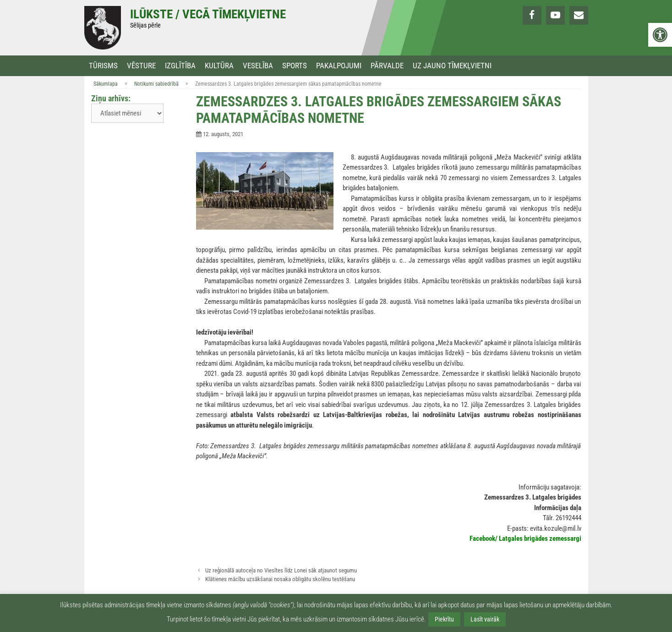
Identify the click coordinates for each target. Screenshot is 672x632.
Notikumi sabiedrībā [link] (156, 84)
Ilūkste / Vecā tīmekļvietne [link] (208, 14)
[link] (660, 35)
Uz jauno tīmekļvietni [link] (452, 66)
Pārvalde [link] (387, 66)
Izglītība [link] (180, 66)
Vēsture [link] (141, 66)
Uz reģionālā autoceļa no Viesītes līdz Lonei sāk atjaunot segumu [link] (281, 570)
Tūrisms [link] (103, 66)
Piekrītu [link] (444, 619)
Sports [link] (295, 66)
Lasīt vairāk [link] (485, 619)
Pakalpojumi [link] (339, 66)
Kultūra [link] (219, 66)
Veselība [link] (258, 66)
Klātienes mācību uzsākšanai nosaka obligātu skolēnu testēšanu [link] (280, 579)
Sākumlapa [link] (106, 84)
